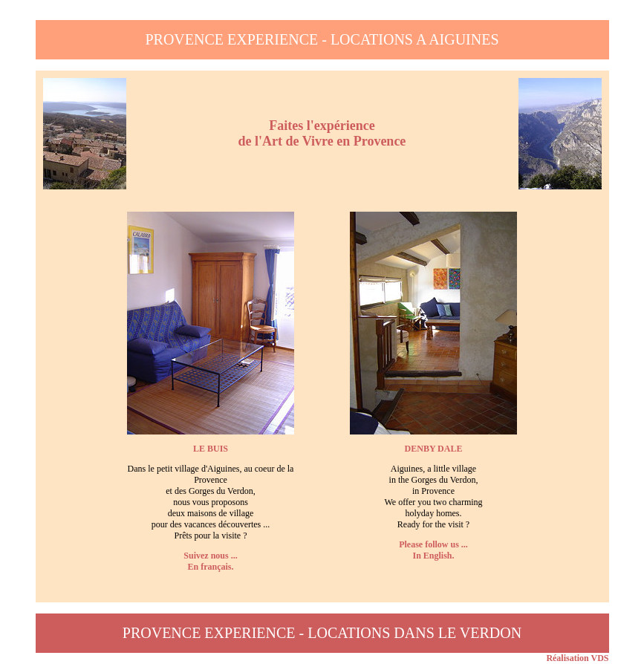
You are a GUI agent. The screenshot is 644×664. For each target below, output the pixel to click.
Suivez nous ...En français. (210, 561)
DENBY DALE (434, 449)
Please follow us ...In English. (433, 550)
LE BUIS (211, 449)
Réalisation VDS (577, 658)
